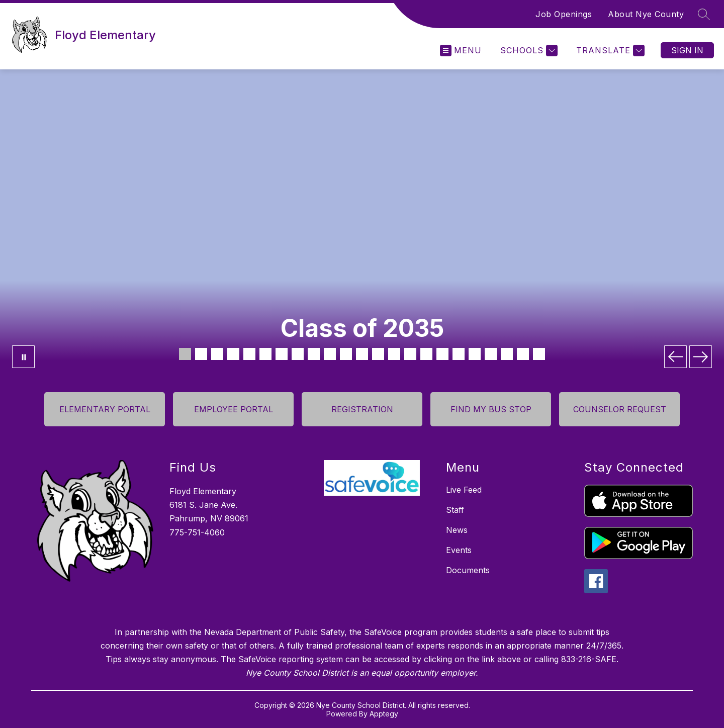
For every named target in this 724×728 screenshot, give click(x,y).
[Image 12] (362, 354)
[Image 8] (298, 354)
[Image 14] (394, 354)
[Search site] (704, 14)
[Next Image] (701, 357)
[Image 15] (410, 354)
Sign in (687, 50)
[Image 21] (507, 354)
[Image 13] (378, 354)
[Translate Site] (609, 51)
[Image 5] (249, 354)
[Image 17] (442, 354)
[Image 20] (491, 354)
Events (459, 550)
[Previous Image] (675, 357)
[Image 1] (185, 354)
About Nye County (646, 14)
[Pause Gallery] (23, 357)
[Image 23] (539, 354)
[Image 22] (523, 354)
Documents (468, 570)
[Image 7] (282, 354)
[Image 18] (459, 354)
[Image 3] (217, 354)
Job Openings (564, 14)
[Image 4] (233, 354)
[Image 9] (314, 354)
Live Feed (464, 490)
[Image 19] (475, 354)
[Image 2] (201, 354)
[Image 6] (265, 354)
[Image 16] (426, 354)
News (457, 530)
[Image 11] (346, 354)
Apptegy (384, 714)
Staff (455, 510)
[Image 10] (330, 354)
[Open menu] (461, 51)
